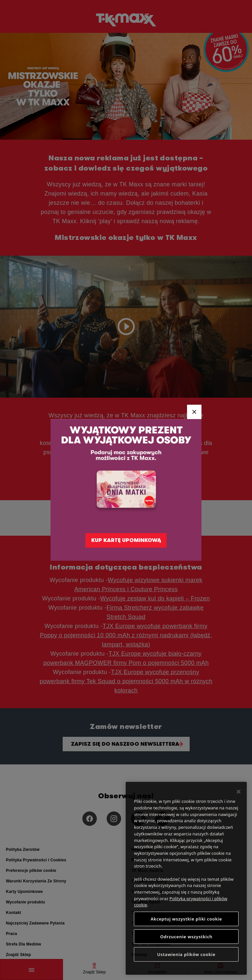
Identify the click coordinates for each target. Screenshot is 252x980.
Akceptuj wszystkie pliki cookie (186, 919)
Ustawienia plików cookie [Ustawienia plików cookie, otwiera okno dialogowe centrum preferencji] (186, 954)
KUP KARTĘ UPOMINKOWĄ (126, 540)
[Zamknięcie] (239, 792)
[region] (186, 878)
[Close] (194, 412)
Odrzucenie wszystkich (186, 937)
